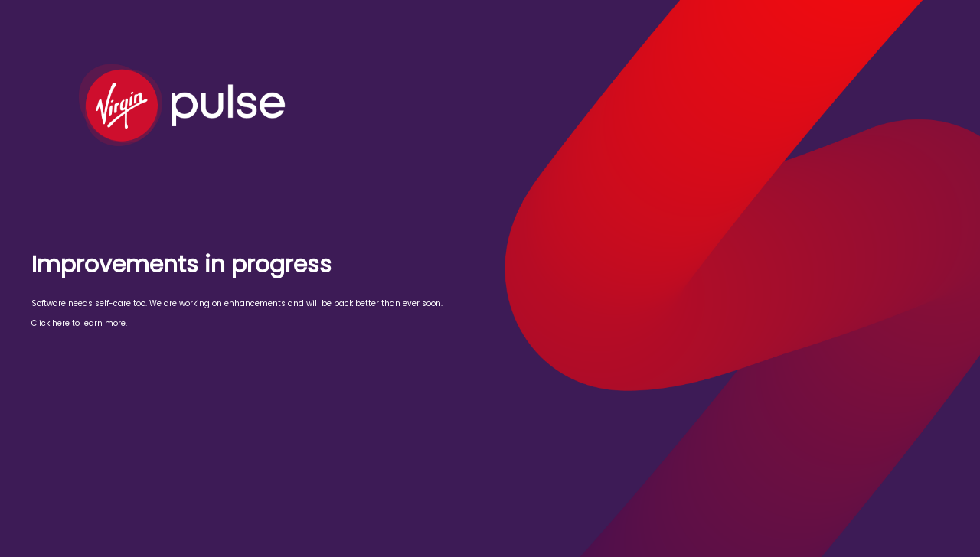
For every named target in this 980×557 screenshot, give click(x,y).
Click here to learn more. (79, 323)
